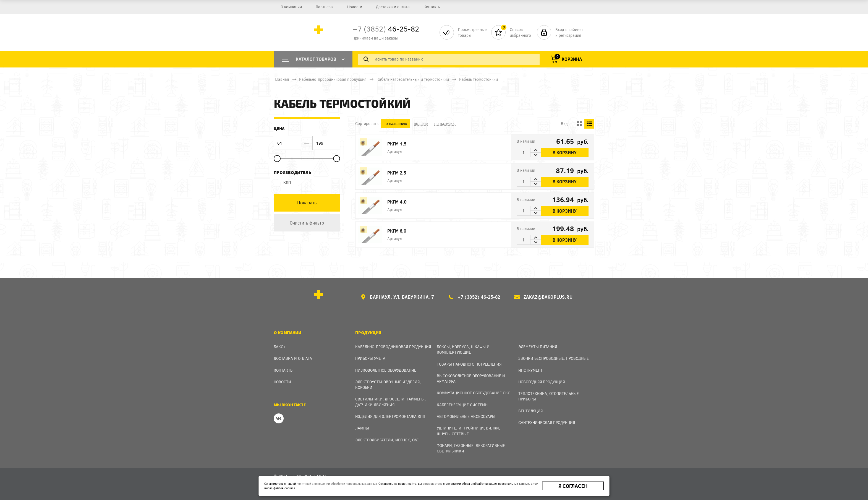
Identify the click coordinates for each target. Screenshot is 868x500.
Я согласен (573, 486)
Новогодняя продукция (542, 382)
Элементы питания (538, 347)
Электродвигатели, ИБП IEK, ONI (387, 440)
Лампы (362, 428)
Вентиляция (530, 411)
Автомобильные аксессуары (466, 416)
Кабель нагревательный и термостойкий (413, 79)
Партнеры (325, 7)
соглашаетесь (432, 484)
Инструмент (530, 370)
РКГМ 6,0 (397, 231)
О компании (291, 7)
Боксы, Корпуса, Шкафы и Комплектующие (463, 349)
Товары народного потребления (469, 364)
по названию (395, 123)
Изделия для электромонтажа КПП (390, 416)
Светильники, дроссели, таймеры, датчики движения (390, 402)
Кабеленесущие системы (463, 405)
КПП (282, 183)
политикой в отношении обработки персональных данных (337, 484)
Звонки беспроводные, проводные (554, 358)
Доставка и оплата (393, 7)
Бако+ (280, 347)
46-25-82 (386, 29)
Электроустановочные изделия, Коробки (388, 385)
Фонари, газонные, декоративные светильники (471, 448)
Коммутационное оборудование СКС (474, 393)
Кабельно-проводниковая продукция (333, 79)
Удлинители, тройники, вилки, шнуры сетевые (468, 431)
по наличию (445, 123)
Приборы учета (370, 358)
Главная (282, 79)
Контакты (432, 7)
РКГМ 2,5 (397, 173)
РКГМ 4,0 (397, 202)
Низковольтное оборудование (386, 370)
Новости (355, 7)
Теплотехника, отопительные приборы (549, 396)
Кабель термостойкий (479, 79)
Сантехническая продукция (547, 422)
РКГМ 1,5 (397, 144)
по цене (421, 123)
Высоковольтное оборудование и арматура (471, 378)
